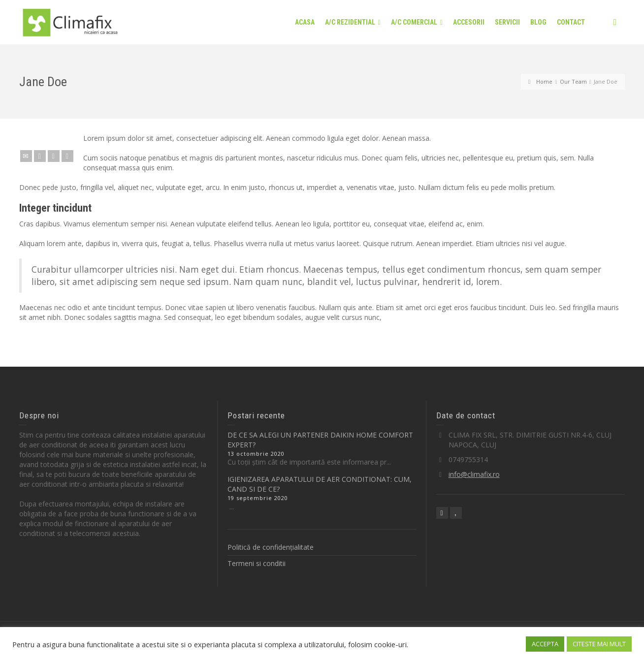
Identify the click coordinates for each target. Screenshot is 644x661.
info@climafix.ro (474, 474)
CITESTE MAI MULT (599, 644)
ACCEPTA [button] (545, 644)
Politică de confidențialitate (271, 547)
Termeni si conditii (257, 563)
